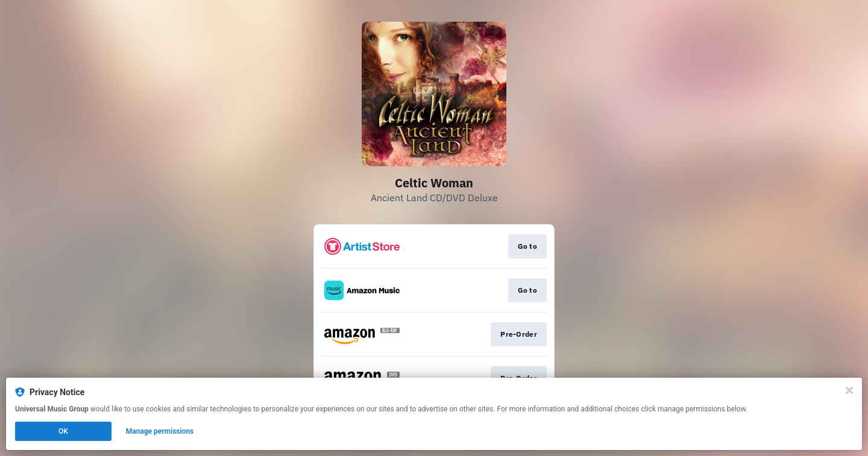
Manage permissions (160, 431)
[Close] (849, 390)
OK (63, 431)
